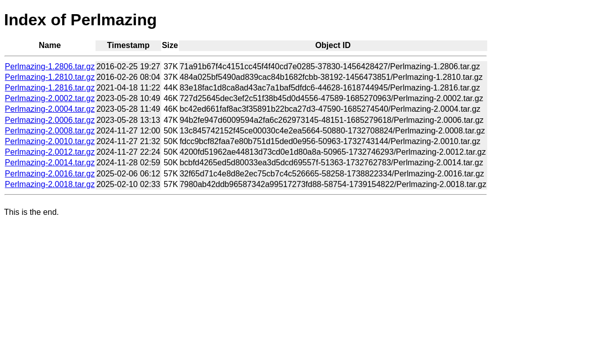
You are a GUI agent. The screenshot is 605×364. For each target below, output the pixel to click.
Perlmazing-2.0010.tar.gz (50, 141)
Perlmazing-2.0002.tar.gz (50, 98)
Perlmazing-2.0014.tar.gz (50, 163)
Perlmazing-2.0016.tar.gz (50, 174)
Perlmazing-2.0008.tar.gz (50, 131)
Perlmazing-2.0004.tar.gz (50, 109)
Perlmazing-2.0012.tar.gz (50, 152)
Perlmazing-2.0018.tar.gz (50, 184)
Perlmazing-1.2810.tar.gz (50, 77)
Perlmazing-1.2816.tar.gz (50, 88)
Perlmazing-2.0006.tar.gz (50, 120)
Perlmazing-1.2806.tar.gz (50, 66)
